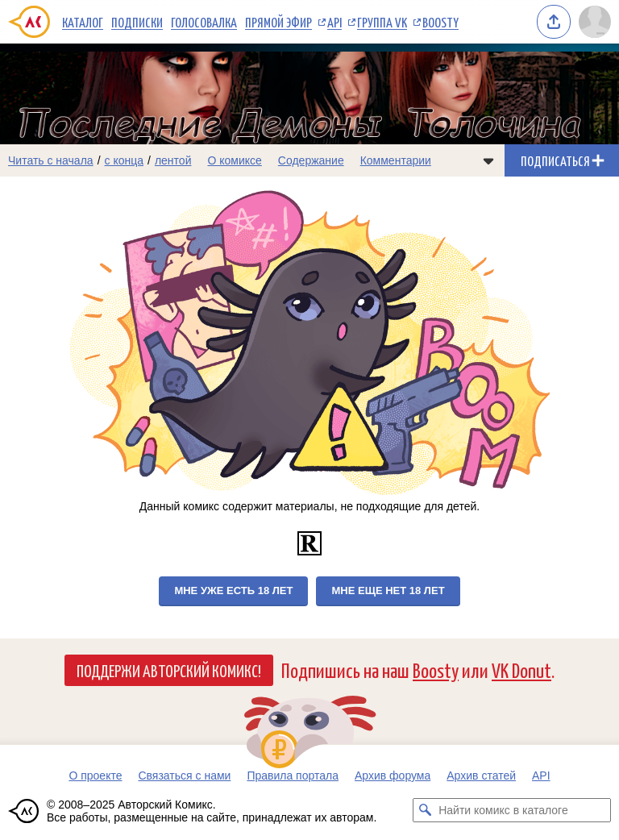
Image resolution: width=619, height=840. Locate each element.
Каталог (83, 22)
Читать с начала (51, 160)
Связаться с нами (184, 776)
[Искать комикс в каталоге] (425, 810)
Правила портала (293, 776)
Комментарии (396, 160)
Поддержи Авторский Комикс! (169, 670)
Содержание (311, 160)
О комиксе (234, 160)
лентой (173, 160)
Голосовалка (204, 22)
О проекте (95, 776)
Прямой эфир (278, 22)
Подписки (137, 22)
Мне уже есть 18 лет (233, 590)
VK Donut (521, 670)
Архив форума (393, 776)
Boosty (440, 22)
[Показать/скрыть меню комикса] (488, 160)
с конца (125, 160)
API (334, 22)
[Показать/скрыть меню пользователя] (595, 22)
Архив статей (481, 776)
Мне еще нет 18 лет (388, 590)
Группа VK (382, 22)
